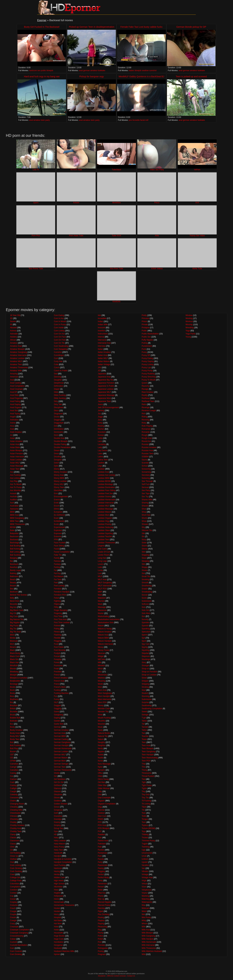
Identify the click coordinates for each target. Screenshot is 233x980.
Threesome (147, 773)
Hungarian (58, 945)
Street (144, 678)
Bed (12, 589)
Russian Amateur (149, 447)
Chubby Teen (16, 831)
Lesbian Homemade (106, 500)
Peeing (101, 868)
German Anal (60, 733)
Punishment (147, 346)
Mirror (100, 669)
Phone (101, 896)
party (47, 120)
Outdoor (101, 813)
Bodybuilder (15, 681)
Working (189, 318)
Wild (144, 954)
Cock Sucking (16, 871)
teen (43, 120)
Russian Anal (147, 450)
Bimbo (13, 638)
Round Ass (146, 441)
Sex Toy (145, 497)
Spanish (145, 626)
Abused (13, 328)
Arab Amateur (16, 432)
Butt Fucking (15, 745)
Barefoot (14, 567)
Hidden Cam (59, 877)
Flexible (57, 638)
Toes (144, 813)
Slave (144, 558)
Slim (144, 564)
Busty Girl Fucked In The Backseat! (42, 27)
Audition (14, 500)
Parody (101, 859)
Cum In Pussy (60, 325)
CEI (12, 758)
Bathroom (14, 576)
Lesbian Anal (103, 472)
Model (100, 684)
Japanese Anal (104, 377)
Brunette (14, 712)
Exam (56, 518)
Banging (14, 558)
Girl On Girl (59, 782)
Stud (144, 690)
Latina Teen (103, 460)
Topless (145, 825)
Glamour (58, 788)
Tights (144, 788)
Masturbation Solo (106, 623)
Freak (56, 669)
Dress (56, 454)
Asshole (14, 497)
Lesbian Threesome (106, 543)
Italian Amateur (104, 352)
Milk (99, 662)
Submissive (147, 699)
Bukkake (14, 721)
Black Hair (14, 662)
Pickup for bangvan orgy (92, 76)
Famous (57, 561)
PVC (100, 831)
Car (12, 776)
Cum (12, 948)
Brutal (13, 715)
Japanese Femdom (106, 383)
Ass (12, 472)
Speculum (146, 632)
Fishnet (57, 626)
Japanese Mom (104, 398)
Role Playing (147, 426)
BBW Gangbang (17, 518)
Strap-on (145, 669)
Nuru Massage (104, 764)
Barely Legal (15, 570)
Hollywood (58, 896)
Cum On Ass (59, 334)
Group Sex (58, 828)
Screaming (146, 472)
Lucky (100, 570)
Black (12, 650)
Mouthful (101, 721)
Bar (12, 561)
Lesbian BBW (104, 478)
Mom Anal (102, 690)
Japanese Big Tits (105, 380)
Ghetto (57, 773)
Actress (13, 331)
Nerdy (100, 748)
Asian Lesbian (16, 460)
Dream (57, 450)
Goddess (58, 801)
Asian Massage (17, 466)
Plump (100, 933)
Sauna (145, 460)
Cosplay (14, 902)
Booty (13, 693)
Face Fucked (59, 543)
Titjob (144, 807)
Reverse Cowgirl (149, 411)
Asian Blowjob (16, 450)
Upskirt (145, 862)
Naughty (101, 742)
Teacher (145, 736)
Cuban (13, 939)
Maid (100, 595)
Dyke (56, 466)
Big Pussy (14, 626)
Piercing (101, 908)
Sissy (144, 540)
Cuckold (14, 942)
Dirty (56, 401)
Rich (144, 414)
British (13, 709)
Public (144, 331)
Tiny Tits (145, 798)
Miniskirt (101, 666)
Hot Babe (58, 920)
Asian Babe (15, 447)
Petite (100, 890)
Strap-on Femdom (150, 672)
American (14, 377)
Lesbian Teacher (105, 536)
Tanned (145, 727)
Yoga (188, 331)
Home (56, 899)
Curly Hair (58, 361)
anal (81, 70)
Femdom (58, 589)
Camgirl (13, 767)
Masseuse (102, 610)
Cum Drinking (16, 954)
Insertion (101, 331)
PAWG (101, 819)
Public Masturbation (150, 334)
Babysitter (14, 533)
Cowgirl (13, 920)
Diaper (57, 389)
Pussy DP (146, 355)
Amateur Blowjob (17, 349)
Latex (100, 454)
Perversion (102, 884)
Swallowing (147, 705)
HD (55, 834)
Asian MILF (15, 463)
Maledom (102, 598)
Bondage (14, 684)
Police (100, 936)
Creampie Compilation (20, 930)
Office (100, 773)
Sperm (145, 635)
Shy (143, 527)
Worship (189, 325)
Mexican (101, 653)
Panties (101, 850)
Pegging (101, 871)
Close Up (14, 856)
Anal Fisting (15, 401)
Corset (13, 899)
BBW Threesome (17, 524)
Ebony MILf (59, 484)
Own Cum (102, 816)
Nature (101, 739)
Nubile (100, 755)
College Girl (15, 877)
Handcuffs (58, 853)
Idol (99, 315)
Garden (57, 721)
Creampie (14, 927)
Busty (12, 727)
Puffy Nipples (147, 340)
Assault (13, 493)
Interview (102, 346)
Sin (143, 536)
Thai (144, 764)
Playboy (101, 920)
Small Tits (146, 576)
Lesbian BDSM (104, 481)
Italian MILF (103, 358)
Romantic (146, 432)
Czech (57, 368)
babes (131, 70)
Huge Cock (59, 939)
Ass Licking (15, 478)
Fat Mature (59, 576)
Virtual (144, 884)
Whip (144, 920)
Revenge (146, 407)
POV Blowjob (103, 828)
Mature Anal (103, 635)
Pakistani (102, 844)
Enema (57, 500)
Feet (56, 583)
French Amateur (61, 678)
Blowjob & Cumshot (19, 678)
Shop (144, 512)
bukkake (102, 70)
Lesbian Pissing (105, 524)
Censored (14, 798)
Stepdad (145, 653)
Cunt (56, 358)
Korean (101, 435)
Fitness (57, 632)
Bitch (12, 644)
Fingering (58, 613)
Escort (57, 506)
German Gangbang (62, 742)
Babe (12, 530)
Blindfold (14, 666)
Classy (13, 844)
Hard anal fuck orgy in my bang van (42, 76)
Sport (144, 641)
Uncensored (147, 853)
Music (100, 727)
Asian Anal (15, 444)
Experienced (59, 527)
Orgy (100, 807)
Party (100, 862)
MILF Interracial (104, 586)
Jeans (100, 404)
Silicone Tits (147, 530)
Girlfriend (58, 785)
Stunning (146, 696)
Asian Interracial (17, 457)
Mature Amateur (105, 632)
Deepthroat (59, 383)
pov (130, 120)
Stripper (145, 681)
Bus (12, 724)
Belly (12, 598)
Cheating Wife (16, 810)
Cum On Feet (60, 340)
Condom (14, 890)
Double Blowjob (61, 441)
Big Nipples (15, 623)
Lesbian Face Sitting (107, 490)
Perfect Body (103, 877)
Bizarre (13, 647)
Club (12, 862)
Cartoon (14, 779)
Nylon (100, 767)
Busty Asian (15, 733)
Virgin (144, 881)
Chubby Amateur (17, 825)
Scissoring (146, 469)
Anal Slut (14, 411)
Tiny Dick (146, 795)
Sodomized (147, 601)
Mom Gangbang (105, 693)
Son (143, 616)
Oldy (100, 791)
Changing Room (17, 804)
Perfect (101, 874)
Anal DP (14, 392)
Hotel (56, 927)
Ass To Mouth (16, 484)
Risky (144, 423)
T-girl (144, 718)
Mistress (101, 678)
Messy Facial (103, 650)
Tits (143, 810)
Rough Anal (147, 438)
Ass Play (14, 481)
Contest (13, 893)
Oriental (101, 810)
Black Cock (15, 656)
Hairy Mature (59, 844)
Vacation (145, 865)
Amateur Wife (16, 371)
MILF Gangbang (105, 583)
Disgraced (58, 414)
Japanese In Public (106, 386)
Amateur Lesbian (17, 358)
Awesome (14, 509)
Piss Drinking (103, 914)
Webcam (146, 908)
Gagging (58, 709)
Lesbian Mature (104, 512)
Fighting (57, 601)
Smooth (145, 583)
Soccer (145, 595)
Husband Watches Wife (64, 951)
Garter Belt (59, 724)
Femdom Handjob (62, 592)
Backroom (14, 536)
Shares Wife (147, 500)
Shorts (145, 518)
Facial (56, 549)
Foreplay (58, 659)
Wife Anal (146, 930)
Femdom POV (60, 595)
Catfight (13, 788)
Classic (13, 838)
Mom (100, 687)
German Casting (61, 739)
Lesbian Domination (106, 487)
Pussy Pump (147, 371)
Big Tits (13, 629)
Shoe (144, 509)
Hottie (56, 930)
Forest (57, 662)
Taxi (143, 733)
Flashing (58, 635)
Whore (145, 924)
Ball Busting (15, 546)
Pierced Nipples (105, 902)
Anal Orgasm (16, 407)
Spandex (146, 623)
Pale (100, 847)
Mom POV (102, 702)
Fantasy (57, 564)
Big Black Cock (17, 610)
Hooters (57, 911)
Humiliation (59, 942)
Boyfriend (14, 699)
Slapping (146, 555)
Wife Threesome (149, 948)
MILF (100, 576)
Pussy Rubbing (148, 374)
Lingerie (101, 546)
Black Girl (14, 659)
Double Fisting (60, 444)
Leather (101, 463)
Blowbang (14, 672)
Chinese (14, 816)
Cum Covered (16, 951)
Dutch (56, 463)
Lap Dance (102, 450)
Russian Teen (148, 454)
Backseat (14, 540)
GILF (56, 702)
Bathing (13, 573)
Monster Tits (103, 712)
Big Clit (13, 613)
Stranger (145, 666)
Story (144, 662)
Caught (13, 791)
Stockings (146, 659)
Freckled (58, 672)
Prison (144, 321)
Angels (13, 417)
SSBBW (145, 457)
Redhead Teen (148, 401)
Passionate (103, 865)
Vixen (144, 887)
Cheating (14, 807)
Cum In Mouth (60, 321)
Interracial (102, 340)
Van (143, 868)
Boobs (13, 687)
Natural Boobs (104, 733)
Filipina (57, 604)
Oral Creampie (104, 798)
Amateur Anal (16, 346)
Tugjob (145, 844)
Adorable (14, 334)
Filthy (56, 607)
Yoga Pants (191, 334)
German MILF (60, 755)
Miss (100, 672)
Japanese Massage (106, 395)
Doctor (57, 417)
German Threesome (63, 770)
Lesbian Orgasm (105, 518)
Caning (13, 773)
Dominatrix (58, 432)
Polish (100, 939)
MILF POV (102, 589)
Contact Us (131, 976)
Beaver (13, 586)
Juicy (100, 420)
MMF (100, 592)
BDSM (13, 527)
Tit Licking (146, 804)
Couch (13, 908)
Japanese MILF (104, 392)
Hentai (57, 874)
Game (57, 712)
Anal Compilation (17, 386)
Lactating (102, 444)
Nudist (100, 758)
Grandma (58, 816)
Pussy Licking (148, 364)
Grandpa (58, 819)
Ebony (57, 469)
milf (147, 120)
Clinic (12, 847)
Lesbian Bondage (105, 484)
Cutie (56, 364)
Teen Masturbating (150, 758)
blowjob (50, 70)
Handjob (58, 856)
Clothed (13, 859)
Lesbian (101, 469)
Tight (144, 782)
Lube (100, 567)
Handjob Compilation (63, 862)
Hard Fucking (60, 865)
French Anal (59, 681)
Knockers (102, 432)
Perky (100, 881)
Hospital (57, 917)
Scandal (145, 463)
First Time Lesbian (62, 623)
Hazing (57, 871)
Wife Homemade (149, 942)
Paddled (101, 834)
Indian (100, 321)
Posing (101, 951)
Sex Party (146, 490)
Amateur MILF (16, 361)
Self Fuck (146, 484)
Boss (12, 696)
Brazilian (14, 705)
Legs (100, 466)
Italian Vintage (104, 364)
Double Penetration (62, 447)
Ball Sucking (15, 555)
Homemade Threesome (64, 905)
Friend (57, 684)
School (145, 466)
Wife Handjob (148, 939)
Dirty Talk (58, 404)
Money (101, 705)
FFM (56, 540)
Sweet (144, 712)
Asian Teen (15, 469)
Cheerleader (15, 813)
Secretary (146, 475)
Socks (144, 598)
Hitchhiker (58, 887)
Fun (56, 696)
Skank (144, 546)
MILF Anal (102, 579)
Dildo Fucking (60, 395)
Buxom (13, 752)
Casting (13, 785)
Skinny (145, 549)
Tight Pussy (147, 785)
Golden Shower (61, 804)
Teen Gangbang (149, 752)
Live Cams (102, 549)
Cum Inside (59, 328)
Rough (145, 435)
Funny (57, 699)
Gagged (57, 705)
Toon (144, 822)
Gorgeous (58, 810)
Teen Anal (146, 745)
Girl (55, 776)
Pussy (144, 352)
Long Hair (102, 558)
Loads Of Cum (104, 552)
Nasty (100, 730)
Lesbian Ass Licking (106, 475)
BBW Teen (15, 521)
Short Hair (146, 515)
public (43, 70)
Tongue (145, 819)
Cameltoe (14, 764)
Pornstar (101, 945)
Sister (144, 543)
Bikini (12, 635)
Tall (143, 724)
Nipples (101, 752)
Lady (100, 447)
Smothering (147, 586)
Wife (144, 927)
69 (11, 325)
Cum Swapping (60, 349)
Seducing (146, 478)
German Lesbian (61, 752)
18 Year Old (15, 315)
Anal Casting (16, 383)
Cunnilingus (59, 355)
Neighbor (102, 745)
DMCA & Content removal (116, 976)
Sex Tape (146, 493)
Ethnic (57, 509)
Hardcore (58, 868)
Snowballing (147, 592)
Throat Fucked (148, 776)
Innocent (101, 328)
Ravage (145, 389)
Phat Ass (102, 893)
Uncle (144, 856)
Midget (101, 656)
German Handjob (61, 745)
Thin (144, 767)
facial (142, 120)
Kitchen (101, 429)
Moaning (101, 681)
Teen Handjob (148, 755)
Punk (144, 349)
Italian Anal (103, 355)
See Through (147, 481)
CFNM (13, 761)
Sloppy (145, 567)
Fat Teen (58, 579)
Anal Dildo (14, 395)
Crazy (13, 924)
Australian (14, 506)
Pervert (101, 887)
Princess (145, 318)
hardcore (33, 70)
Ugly (144, 850)
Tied (144, 779)
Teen (144, 742)
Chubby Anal (16, 828)
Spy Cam (146, 644)
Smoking (146, 579)
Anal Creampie (16, 389)
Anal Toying (15, 414)
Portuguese (103, 948)
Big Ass (13, 607)
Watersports (147, 902)
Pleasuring (102, 927)
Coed (12, 874)
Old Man (101, 782)
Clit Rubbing (15, 853)
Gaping (57, 718)
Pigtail (100, 911)
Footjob (57, 653)
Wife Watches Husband (152, 951)
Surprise (145, 702)
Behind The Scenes (19, 595)
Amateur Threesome (19, 368)
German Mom (60, 761)
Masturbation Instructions (109, 619)
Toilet (144, 816)
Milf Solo (101, 659)
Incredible (102, 318)
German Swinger (61, 764)
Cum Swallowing (61, 346)
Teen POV (146, 761)
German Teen (60, 767)
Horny (56, 914)
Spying (145, 647)
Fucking (57, 690)
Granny (57, 822)
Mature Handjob (105, 641)
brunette (136, 120)
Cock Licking (16, 865)
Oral (100, 795)
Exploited (58, 530)
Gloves (57, 798)
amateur (94, 70)
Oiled (100, 776)
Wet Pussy (146, 917)
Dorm (56, 435)
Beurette (14, 604)
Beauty (13, 583)
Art (11, 435)
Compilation (15, 887)
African (13, 340)
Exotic (57, 524)
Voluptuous (147, 890)
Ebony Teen (59, 487)
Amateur (14, 343)
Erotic (56, 503)
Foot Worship (60, 650)
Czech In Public (61, 371)
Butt (12, 742)
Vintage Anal (147, 877)
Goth (56, 813)
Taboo (144, 721)
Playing (101, 924)
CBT (12, 755)
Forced (57, 656)
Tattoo (144, 730)
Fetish (57, 598)
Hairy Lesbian (60, 841)
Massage (102, 607)
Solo (144, 607)
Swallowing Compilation (152, 709)
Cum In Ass (59, 318)
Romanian (146, 429)
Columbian (15, 884)
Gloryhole (58, 795)
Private (145, 325)
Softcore (145, 604)
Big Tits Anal (15, 632)
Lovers (101, 564)
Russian (145, 444)
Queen (145, 383)
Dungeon (58, 460)
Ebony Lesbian (60, 481)
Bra (12, 702)
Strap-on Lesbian (149, 675)
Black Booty (15, 653)
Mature (101, 626)
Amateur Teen (16, 364)
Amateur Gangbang (19, 352)
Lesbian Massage (105, 509)
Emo (56, 493)
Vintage (145, 874)
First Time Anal (60, 619)
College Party (16, 881)
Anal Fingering (16, 398)
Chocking (14, 819)
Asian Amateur (16, 441)
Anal (12, 380)
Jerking (101, 411)
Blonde (13, 669)
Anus (12, 426)
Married (101, 601)
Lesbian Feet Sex (105, 493)
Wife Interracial (148, 945)
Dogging (58, 420)
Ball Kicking (15, 549)
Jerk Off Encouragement (108, 407)
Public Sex (146, 337)
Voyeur (145, 893)
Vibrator (145, 871)
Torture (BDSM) (148, 828)
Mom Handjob (104, 696)
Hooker (57, 908)
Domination (59, 429)
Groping (57, 825)
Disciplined (59, 407)
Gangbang (58, 715)
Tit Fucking (146, 801)
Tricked (145, 838)
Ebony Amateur (61, 472)
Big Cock (14, 616)
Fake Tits (58, 555)
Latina (100, 457)
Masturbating (103, 616)
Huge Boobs (59, 936)
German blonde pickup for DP (191, 27)
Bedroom (14, 592)
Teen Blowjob (147, 748)
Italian (100, 349)
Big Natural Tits (17, 619)
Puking (145, 343)
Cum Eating (59, 315)
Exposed (58, 533)
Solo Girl (145, 610)
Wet (143, 914)
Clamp (13, 834)
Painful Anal (103, 841)
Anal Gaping (15, 404)
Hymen (57, 954)
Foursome (58, 666)
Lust (100, 573)
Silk (143, 533)
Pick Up (101, 899)
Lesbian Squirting (105, 533)
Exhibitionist (59, 521)
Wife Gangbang (148, 936)
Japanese (102, 374)
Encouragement (61, 497)
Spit (143, 638)
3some (13, 321)
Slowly (145, 570)
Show (144, 521)
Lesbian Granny (105, 497)
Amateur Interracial (18, 355)
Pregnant (102, 954)
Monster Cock (104, 709)
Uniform (145, 859)
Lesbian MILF (104, 506)
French (57, 675)
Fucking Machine (61, 693)
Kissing (101, 426)
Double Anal (59, 438)
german (86, 70)
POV (100, 822)
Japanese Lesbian (106, 389)
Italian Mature (104, 361)
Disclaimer (102, 976)
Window (189, 315)
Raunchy (146, 386)
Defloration (59, 386)
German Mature (61, 758)
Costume (14, 905)
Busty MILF (15, 736)
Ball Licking (15, 552)
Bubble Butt (15, 718)
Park (100, 856)
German (57, 727)
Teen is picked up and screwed (191, 76)
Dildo (56, 392)
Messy (101, 647)
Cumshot (58, 352)
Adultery (14, 337)
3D (11, 318)
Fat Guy (57, 573)
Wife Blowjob (147, 933)
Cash (12, 782)
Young (188, 337)
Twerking (146, 847)
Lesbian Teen (103, 540)
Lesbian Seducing (105, 527)
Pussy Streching (149, 377)
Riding (144, 417)
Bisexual (14, 641)
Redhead (146, 398)
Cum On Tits (59, 343)
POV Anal (102, 825)
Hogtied (57, 893)
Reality (145, 395)
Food (56, 644)
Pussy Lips (146, 368)
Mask (100, 604)
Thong (144, 770)
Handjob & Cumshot (63, 859)
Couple (13, 914)
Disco (56, 411)
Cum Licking (59, 331)
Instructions (103, 334)
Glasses (57, 791)
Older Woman (104, 788)
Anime (13, 423)
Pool (100, 942)
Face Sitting (59, 546)
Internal (101, 337)
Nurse (100, 761)
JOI (99, 371)
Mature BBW (103, 638)
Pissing (101, 917)
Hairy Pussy (59, 847)
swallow (145, 70)
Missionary (102, 675)
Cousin (13, 917)
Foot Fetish (59, 647)
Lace (100, 441)
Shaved (145, 506)
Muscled (101, 724)
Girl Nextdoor (60, 779)
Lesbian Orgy (103, 521)
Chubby (13, 822)
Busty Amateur (16, 730)
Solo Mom (146, 613)
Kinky (100, 423)
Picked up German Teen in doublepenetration (92, 27)
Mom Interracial (104, 699)
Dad (56, 374)
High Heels (59, 881)
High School (59, 884)
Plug (100, 930)
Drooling (58, 457)
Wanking (145, 896)
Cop (12, 896)
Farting (57, 567)
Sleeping (146, 561)
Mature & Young (105, 629)
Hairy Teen (58, 850)
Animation (14, 420)
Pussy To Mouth (149, 380)
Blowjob (13, 675)
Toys (144, 831)
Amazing (14, 374)
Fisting (57, 629)
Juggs (100, 417)
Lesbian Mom (104, 515)
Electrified (58, 490)
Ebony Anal (59, 475)
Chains (13, 801)
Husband (58, 948)
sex (39, 70)
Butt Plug (14, 748)
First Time (58, 616)
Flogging (58, 641)
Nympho (101, 770)
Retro (144, 404)
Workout (189, 321)
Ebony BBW (59, 478)
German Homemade (63, 748)
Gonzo (57, 807)
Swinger (145, 715)
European (58, 512)
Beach (13, 579)
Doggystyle (59, 423)
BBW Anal (14, 515)
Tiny (144, 791)
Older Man (102, 785)
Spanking (146, 629)
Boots (13, 690)
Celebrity (14, 795)
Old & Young (103, 779)
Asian (12, 438)
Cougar (13, 911)
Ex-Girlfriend (59, 515)
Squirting (146, 650)
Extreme (58, 536)
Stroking (145, 687)
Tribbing (145, 834)
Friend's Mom (60, 687)
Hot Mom (58, 924)
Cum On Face (60, 337)
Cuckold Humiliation (19, 945)
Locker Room (103, 555)
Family (57, 558)
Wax (144, 905)
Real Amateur (148, 392)
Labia (100, 438)
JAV (99, 368)
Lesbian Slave (104, 530)
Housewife (58, 933)
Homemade (59, 902)
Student (145, 693)
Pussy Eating (147, 358)
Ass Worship (15, 490)
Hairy (56, 838)
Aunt (12, 503)
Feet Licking (59, 586)
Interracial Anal (104, 343)
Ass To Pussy (16, 487)
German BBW (60, 736)
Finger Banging (60, 610)
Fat (55, 570)
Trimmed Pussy (148, 841)
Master (101, 613)
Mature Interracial (105, 644)
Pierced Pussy (104, 905)
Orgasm (101, 801)
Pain (100, 838)
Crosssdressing (17, 936)
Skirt (144, 552)
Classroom (15, 841)
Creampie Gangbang (19, 933)
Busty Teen (15, 739)
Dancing (57, 377)
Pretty (144, 315)
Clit (11, 850)
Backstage (15, 543)
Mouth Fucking (104, 718)
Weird (144, 911)
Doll (56, 426)
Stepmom (146, 656)
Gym (56, 831)
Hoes (56, 890)
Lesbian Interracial (106, 503)
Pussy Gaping (148, 361)
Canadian (14, 770)
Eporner (42, 20)
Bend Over (15, 601)
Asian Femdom (17, 454)
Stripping (146, 684)
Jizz (99, 414)
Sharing (145, 503)
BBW (12, 512)
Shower (145, 524)
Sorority (145, 619)
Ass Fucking (15, 475)
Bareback (14, 564)
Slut (143, 573)
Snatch (145, 589)
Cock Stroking (16, 868)
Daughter (58, 380)
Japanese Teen (104, 401)
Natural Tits (103, 736)
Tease (144, 739)
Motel (100, 715)
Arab (12, 429)
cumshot (153, 70)
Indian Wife (103, 325)
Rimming (146, 420)
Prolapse (146, 328)
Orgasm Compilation (107, 804)
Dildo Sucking (60, 398)
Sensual (145, 487)
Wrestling (190, 328)
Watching (146, 899)
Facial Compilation (62, 552)
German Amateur (61, 730)
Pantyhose (102, 853)
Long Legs (102, 561)
